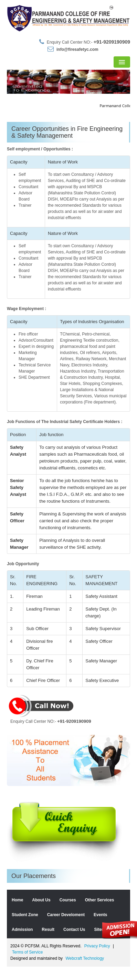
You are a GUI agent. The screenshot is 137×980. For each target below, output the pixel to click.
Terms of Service (27, 966)
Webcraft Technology (85, 972)
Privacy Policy (97, 959)
